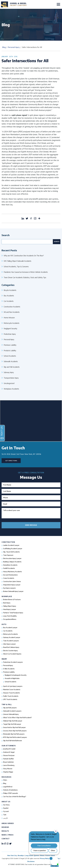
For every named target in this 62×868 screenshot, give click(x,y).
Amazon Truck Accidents (12, 693)
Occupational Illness (10, 619)
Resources (6, 777)
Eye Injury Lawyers (9, 588)
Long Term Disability (10, 616)
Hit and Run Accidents (12, 312)
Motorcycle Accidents (12, 323)
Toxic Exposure (8, 555)
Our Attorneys (9, 746)
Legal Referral (8, 787)
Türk (5, 815)
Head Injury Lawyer (10, 609)
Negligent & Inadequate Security (16, 675)
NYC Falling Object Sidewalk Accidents (17, 261)
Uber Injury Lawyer (9, 644)
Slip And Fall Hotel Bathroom (13, 741)
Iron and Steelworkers (10, 575)
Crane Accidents (9, 578)
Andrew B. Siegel (9, 752)
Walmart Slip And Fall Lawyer (13, 721)
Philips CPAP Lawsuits (11, 793)
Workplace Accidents (11, 389)
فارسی (5, 818)
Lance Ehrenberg (9, 765)
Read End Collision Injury (11, 647)
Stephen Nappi (8, 772)
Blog (4, 47)
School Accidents (10, 356)
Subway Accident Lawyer (12, 637)
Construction (8, 542)
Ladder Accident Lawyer (11, 545)
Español (6, 808)
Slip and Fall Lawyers (10, 708)
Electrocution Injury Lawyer (12, 558)
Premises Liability (10, 345)
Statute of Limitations (10, 790)
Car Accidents (9, 301)
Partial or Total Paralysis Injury (13, 613)
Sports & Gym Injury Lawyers (13, 686)
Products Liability (10, 350)
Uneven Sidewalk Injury (11, 714)
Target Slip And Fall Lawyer (12, 724)
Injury (4, 659)
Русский (6, 811)
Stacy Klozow (8, 769)
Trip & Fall (7, 704)
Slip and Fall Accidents (12, 367)
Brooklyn (21, 855)
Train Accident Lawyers (11, 641)
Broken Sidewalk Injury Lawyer (13, 591)
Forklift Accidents (9, 568)
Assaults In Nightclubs (12, 678)
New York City (12, 855)
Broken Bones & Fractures (12, 599)
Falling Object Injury (10, 606)
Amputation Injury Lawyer (12, 585)
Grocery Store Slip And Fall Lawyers (15, 731)
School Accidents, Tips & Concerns (16, 266)
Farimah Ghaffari (8, 759)
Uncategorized (9, 383)
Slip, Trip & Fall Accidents (11, 552)
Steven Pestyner (9, 755)
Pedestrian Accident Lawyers (13, 662)
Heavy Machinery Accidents (13, 572)
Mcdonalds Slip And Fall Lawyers (14, 734)
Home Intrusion (9, 318)
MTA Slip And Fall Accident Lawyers (15, 737)
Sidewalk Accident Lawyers (12, 711)
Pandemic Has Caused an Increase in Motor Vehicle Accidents (26, 272)
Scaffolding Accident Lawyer (13, 549)
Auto (4, 624)
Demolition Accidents (10, 565)
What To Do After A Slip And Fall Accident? (17, 718)
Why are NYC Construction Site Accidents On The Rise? (24, 256)
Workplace (7, 596)
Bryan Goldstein (8, 762)
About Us (6, 802)
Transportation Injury (11, 378)
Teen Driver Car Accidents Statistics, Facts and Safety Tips (25, 277)
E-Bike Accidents (9, 669)
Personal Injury (14, 47)
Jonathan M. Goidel (9, 749)
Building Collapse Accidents (12, 562)
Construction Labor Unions (12, 581)
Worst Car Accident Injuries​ (12, 654)
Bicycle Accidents (10, 290)
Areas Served (8, 823)
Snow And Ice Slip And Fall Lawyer (14, 727)
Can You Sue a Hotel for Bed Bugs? (15, 797)
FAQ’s (5, 780)
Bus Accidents (9, 296)
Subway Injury (9, 372)
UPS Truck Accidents (10, 699)
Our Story (6, 805)
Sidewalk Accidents (11, 361)
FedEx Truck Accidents (11, 696)
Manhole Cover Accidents (12, 690)
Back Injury (7, 603)
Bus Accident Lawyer (10, 628)
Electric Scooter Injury (10, 651)
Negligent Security (10, 328)
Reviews (5, 827)
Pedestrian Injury (10, 334)
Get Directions (11, 461)
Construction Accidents (12, 307)
